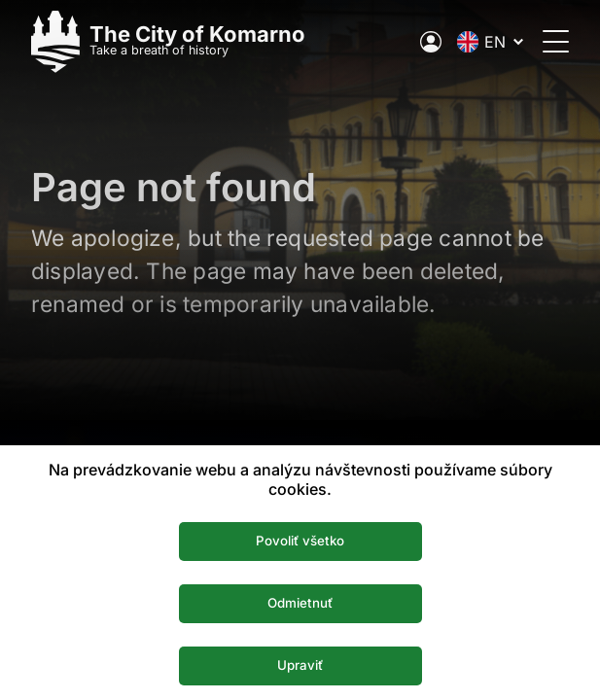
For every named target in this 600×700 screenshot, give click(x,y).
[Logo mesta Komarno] (168, 41)
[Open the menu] (556, 41)
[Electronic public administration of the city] (431, 42)
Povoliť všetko (300, 541)
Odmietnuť (300, 603)
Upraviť (300, 665)
